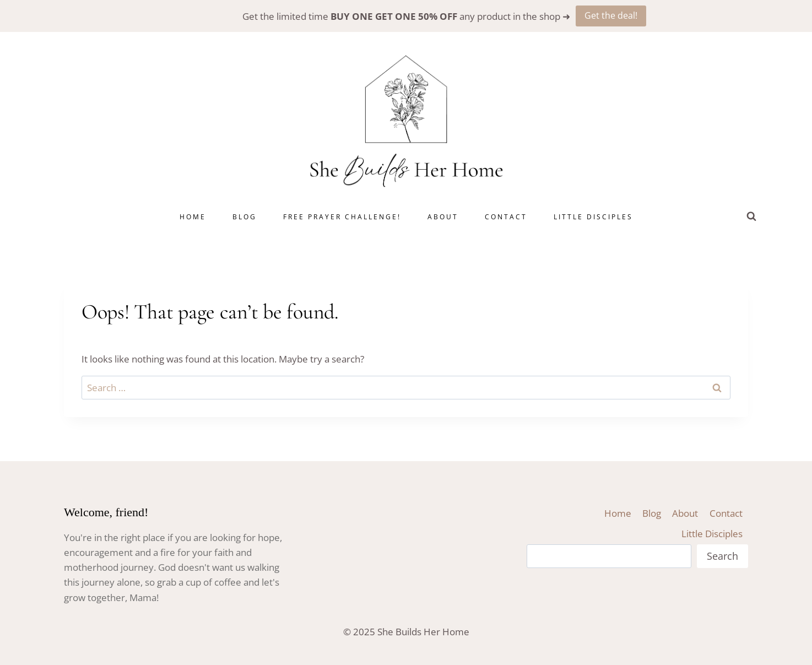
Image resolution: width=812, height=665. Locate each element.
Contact (506, 217)
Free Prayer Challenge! (342, 217)
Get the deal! (611, 15)
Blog (245, 217)
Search (722, 556)
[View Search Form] (751, 217)
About (443, 217)
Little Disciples (593, 217)
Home (193, 217)
